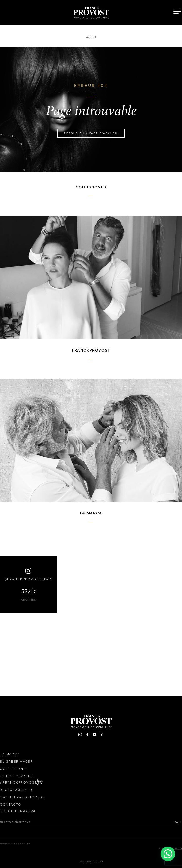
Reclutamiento (16, 790)
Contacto (11, 805)
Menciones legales (15, 844)
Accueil (91, 37)
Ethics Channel (17, 776)
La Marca (10, 754)
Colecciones (14, 769)
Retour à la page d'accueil (91, 133)
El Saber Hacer (16, 762)
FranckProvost (20, 783)
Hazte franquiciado (22, 797)
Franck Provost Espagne (91, 12)
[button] (168, 854)
